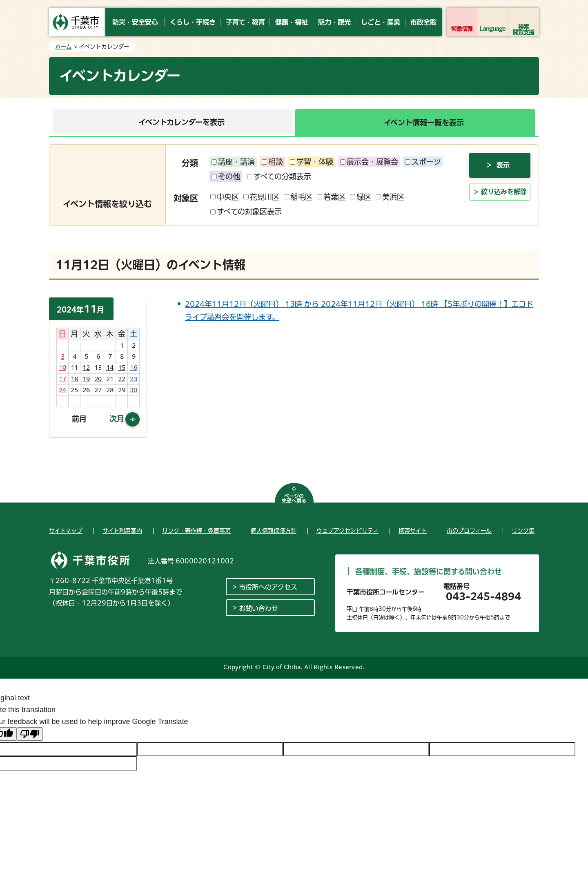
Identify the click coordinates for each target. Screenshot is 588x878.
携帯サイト (413, 531)
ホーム (63, 47)
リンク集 (523, 531)
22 (122, 379)
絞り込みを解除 (504, 207)
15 (122, 368)
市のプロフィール (469, 531)
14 (110, 368)
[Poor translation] (30, 734)
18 (74, 379)
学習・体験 (312, 162)
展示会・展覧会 (369, 162)
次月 (117, 418)
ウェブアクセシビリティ (347, 531)
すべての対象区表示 (246, 212)
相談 (272, 162)
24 (62, 390)
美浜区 (390, 197)
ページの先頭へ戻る (294, 498)
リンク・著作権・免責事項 (196, 531)
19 (86, 379)
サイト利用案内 (122, 531)
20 (98, 379)
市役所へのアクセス (268, 587)
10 (62, 368)
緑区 (361, 197)
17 (62, 379)
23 (134, 379)
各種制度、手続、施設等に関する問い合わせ (429, 572)
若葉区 (331, 197)
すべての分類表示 (279, 176)
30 (134, 390)
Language (493, 29)
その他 (226, 176)
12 (86, 368)
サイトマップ (66, 531)
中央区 (225, 197)
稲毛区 (298, 197)
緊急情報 (462, 29)
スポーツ (423, 162)
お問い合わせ (258, 608)
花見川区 (261, 197)
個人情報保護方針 (274, 531)
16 (134, 368)
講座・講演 (233, 162)
